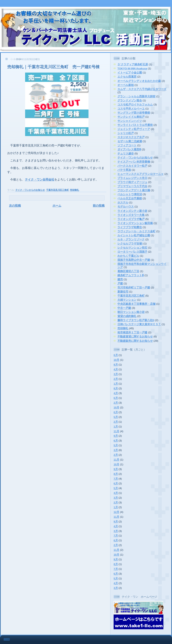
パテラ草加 (124, 170)
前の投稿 (99, 206)
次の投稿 (15, 206)
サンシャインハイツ (130, 121)
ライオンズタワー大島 (131, 215)
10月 (116, 360)
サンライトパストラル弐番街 (135, 125)
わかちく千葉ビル (128, 256)
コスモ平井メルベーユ (131, 109)
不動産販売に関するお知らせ (135, 341)
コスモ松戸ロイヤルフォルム (135, 104)
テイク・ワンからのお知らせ (30, 190)
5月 (116, 417)
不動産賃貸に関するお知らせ (135, 336)
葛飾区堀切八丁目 (128, 271)
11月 (116, 431)
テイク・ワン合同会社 (40, 179)
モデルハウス (126, 206)
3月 (116, 374)
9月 (116, 436)
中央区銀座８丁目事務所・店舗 (136, 304)
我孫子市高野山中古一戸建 (134, 260)
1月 (116, 384)
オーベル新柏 (126, 85)
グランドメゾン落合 (130, 100)
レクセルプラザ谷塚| (130, 243)
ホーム (57, 206)
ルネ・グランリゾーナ (131, 239)
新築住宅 (123, 292)
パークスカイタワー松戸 (132, 166)
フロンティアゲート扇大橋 (134, 190)
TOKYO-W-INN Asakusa (132, 68)
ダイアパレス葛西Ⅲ (129, 149)
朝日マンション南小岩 (131, 312)
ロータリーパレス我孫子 (132, 252)
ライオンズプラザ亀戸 (131, 219)
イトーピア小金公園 (130, 72)
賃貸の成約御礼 (127, 316)
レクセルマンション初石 (132, 248)
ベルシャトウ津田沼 (130, 194)
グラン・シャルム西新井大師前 (136, 96)
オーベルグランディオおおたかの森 (139, 81)
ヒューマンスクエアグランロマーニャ (141, 174)
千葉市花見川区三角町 (57, 190)
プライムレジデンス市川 (132, 178)
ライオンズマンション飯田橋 (135, 223)
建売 (120, 279)
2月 (116, 379)
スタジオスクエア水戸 (131, 137)
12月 (116, 512)
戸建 (120, 283)
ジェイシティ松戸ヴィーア (134, 129)
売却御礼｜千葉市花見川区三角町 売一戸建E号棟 (53, 67)
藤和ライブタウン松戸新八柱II (136, 320)
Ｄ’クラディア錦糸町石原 (133, 64)
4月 (116, 369)
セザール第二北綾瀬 (130, 141)
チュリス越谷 (126, 153)
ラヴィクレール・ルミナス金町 (136, 231)
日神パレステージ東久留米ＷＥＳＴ (139, 324)
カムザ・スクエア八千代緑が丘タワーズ (142, 89)
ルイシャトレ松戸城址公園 (134, 235)
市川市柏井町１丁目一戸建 (134, 287)
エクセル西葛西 (127, 77)
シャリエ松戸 (126, 133)
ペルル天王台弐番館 (130, 198)
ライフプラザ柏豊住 (130, 227)
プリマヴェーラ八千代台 (132, 186)
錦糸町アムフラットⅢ (131, 275)
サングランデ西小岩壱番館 (134, 113)
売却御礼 (74, 190)
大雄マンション (127, 300)
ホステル (123, 202)
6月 (116, 355)
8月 (116, 365)
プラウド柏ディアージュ (132, 182)
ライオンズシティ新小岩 (132, 211)
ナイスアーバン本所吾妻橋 (134, 162)
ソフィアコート (127, 145)
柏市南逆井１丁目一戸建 (132, 332)
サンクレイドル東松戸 (131, 117)
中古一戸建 (124, 308)
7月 (116, 479)
